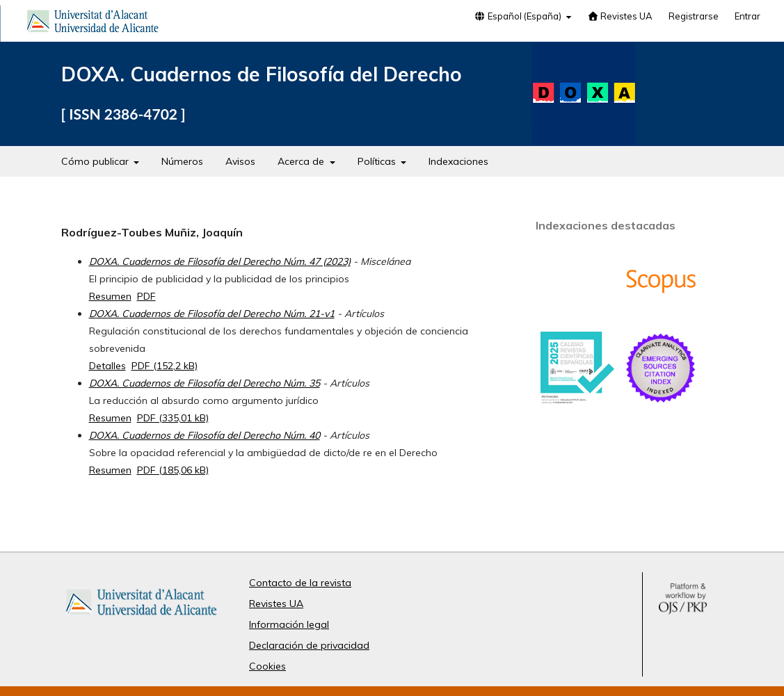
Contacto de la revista (300, 583)
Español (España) (519, 16)
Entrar (747, 16)
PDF (146, 296)
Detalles (107, 366)
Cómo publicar (96, 161)
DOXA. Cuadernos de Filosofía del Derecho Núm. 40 (205, 435)
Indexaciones (458, 161)
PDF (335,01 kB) (173, 418)
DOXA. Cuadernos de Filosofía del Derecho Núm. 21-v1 (212, 314)
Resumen (110, 296)
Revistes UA (620, 16)
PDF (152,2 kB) (165, 366)
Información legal (289, 624)
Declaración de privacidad (309, 645)
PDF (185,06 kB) (173, 470)
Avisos (240, 161)
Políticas (378, 161)
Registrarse (694, 16)
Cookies (267, 666)
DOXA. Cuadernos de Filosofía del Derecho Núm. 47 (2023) (220, 261)
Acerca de (302, 161)
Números (182, 161)
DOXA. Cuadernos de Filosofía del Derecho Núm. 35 (205, 383)
